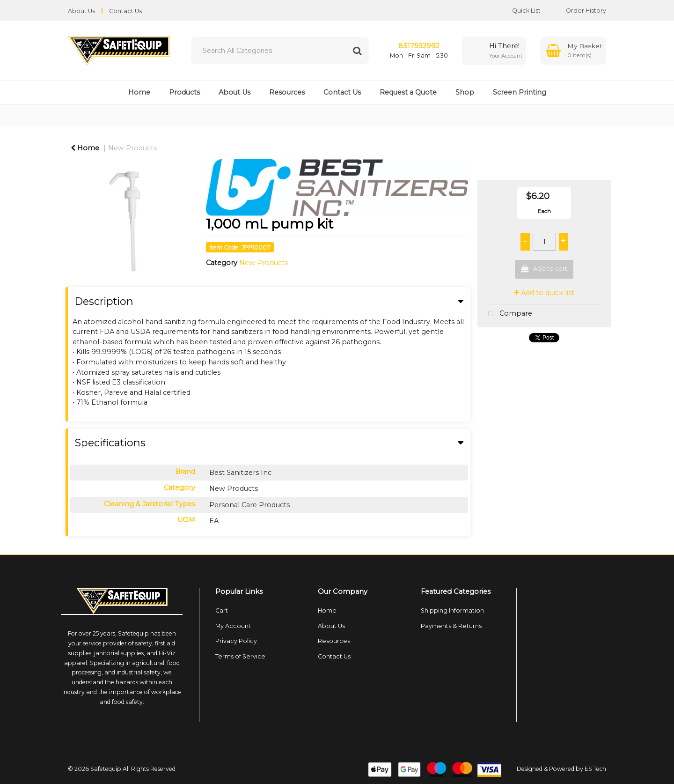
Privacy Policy (236, 641)
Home (139, 92)
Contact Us (125, 11)
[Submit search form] (357, 51)
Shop (465, 92)
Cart (222, 610)
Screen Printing (520, 92)
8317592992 (419, 46)
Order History (579, 11)
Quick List (519, 11)
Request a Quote (408, 92)
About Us (81, 11)
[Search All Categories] (280, 51)
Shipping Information (452, 610)
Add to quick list (544, 293)
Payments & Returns (451, 626)
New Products (132, 148)
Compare (508, 314)
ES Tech (595, 769)
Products (184, 92)
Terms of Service (240, 656)
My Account (233, 626)
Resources (287, 92)
